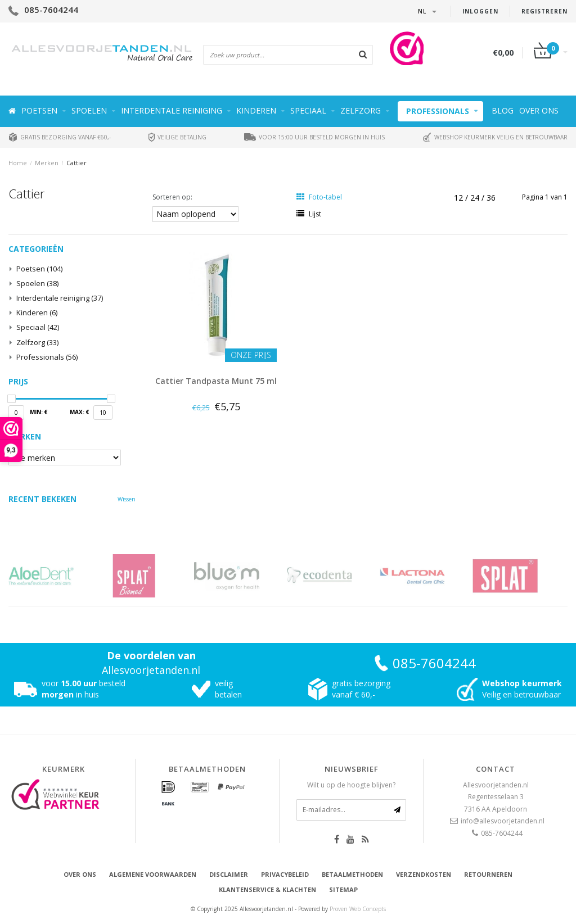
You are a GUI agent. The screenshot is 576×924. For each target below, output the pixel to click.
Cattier (76, 163)
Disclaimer (229, 874)
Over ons (539, 110)
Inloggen (480, 11)
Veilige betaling (177, 137)
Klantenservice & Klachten (267, 889)
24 (476, 198)
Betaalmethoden (352, 874)
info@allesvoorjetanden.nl (503, 821)
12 (460, 198)
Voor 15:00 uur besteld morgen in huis (314, 137)
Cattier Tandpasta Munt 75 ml (216, 381)
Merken (47, 163)
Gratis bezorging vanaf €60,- (60, 137)
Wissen (127, 499)
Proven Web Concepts (358, 909)
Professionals (438, 111)
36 (491, 198)
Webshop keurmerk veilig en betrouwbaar (495, 137)
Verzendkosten (424, 874)
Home (18, 163)
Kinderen (256, 110)
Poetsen (39, 110)
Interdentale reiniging (172, 110)
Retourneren (488, 874)
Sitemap (343, 889)
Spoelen (89, 110)
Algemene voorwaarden (153, 874)
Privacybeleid (285, 874)
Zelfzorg (361, 110)
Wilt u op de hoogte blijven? (351, 785)
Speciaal (308, 110)
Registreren (544, 11)
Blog (503, 110)
